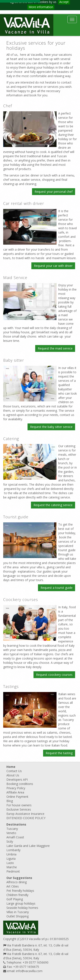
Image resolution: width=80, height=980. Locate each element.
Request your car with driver (53, 266)
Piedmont (13, 871)
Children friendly (17, 895)
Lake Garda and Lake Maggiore (28, 846)
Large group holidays (21, 903)
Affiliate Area (15, 792)
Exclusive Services (19, 809)
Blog (10, 801)
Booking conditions (20, 784)
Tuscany (12, 829)
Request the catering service (53, 505)
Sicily (10, 841)
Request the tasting (59, 753)
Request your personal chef (54, 192)
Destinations (16, 824)
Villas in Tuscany (18, 912)
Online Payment (17, 797)
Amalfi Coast (15, 837)
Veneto (11, 833)
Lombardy (13, 850)
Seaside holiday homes (22, 908)
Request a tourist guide (57, 588)
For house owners (19, 805)
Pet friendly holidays (20, 891)
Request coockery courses (54, 675)
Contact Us (14, 771)
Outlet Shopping (17, 916)
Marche (12, 867)
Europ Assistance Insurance (25, 814)
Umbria (11, 854)
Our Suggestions (19, 878)
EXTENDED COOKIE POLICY (26, 818)
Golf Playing (15, 899)
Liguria (11, 859)
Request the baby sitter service (51, 427)
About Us (13, 775)
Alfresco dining (17, 882)
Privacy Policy (16, 788)
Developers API (17, 779)
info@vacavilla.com (29, 971)
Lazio (10, 863)
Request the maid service (55, 348)
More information (41, 7)
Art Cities (13, 886)
